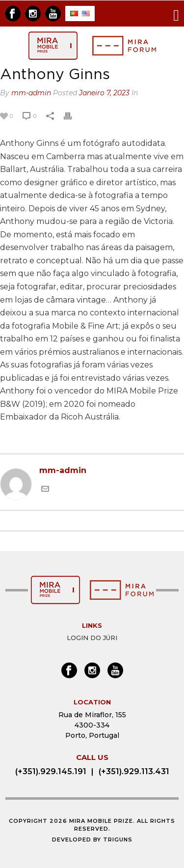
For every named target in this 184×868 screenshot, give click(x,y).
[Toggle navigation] (176, 14)
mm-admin (31, 93)
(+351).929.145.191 (51, 771)
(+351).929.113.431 (134, 771)
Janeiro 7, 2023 (104, 93)
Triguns (118, 840)
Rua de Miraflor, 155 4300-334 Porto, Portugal (92, 725)
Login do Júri (92, 638)
